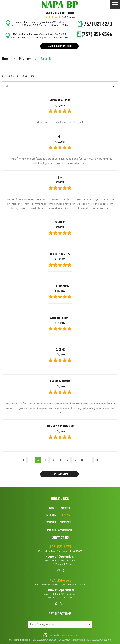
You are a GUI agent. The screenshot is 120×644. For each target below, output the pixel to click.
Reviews (25, 59)
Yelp (64, 570)
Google (59, 570)
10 (53, 460)
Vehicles (51, 522)
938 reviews (68, 17)
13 (75, 460)
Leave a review (60, 474)
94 (97, 460)
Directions (65, 522)
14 (82, 460)
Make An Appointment (60, 46)
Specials (51, 530)
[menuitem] (51, 510)
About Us (65, 508)
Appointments (65, 530)
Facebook (54, 570)
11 (60, 460)
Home (6, 59)
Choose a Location (18, 76)
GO (85, 624)
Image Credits (54, 635)
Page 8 (46, 59)
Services (51, 515)
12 (67, 460)
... (31, 460)
